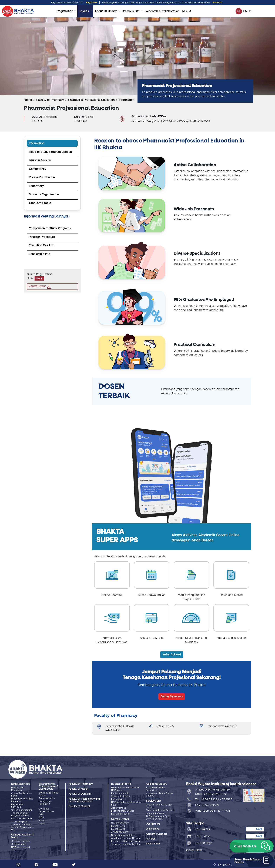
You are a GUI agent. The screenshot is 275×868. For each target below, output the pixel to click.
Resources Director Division (126, 839)
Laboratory (36, 186)
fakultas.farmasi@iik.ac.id (222, 726)
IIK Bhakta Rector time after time (126, 803)
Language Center (155, 813)
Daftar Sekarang (172, 697)
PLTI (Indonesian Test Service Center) (158, 817)
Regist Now (92, 3)
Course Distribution (42, 177)
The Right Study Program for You (20, 813)
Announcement (120, 830)
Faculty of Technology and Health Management (84, 800)
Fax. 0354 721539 (207, 804)
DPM (41, 814)
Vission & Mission (120, 796)
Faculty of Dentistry (80, 794)
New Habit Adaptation (123, 833)
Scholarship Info (39, 254)
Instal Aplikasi (172, 655)
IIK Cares (151, 838)
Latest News (118, 825)
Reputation (117, 799)
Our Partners (153, 823)
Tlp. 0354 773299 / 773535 (214, 798)
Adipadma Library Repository (155, 789)
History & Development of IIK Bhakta (125, 789)
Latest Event (118, 828)
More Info (217, 3)
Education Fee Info (41, 245)
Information (37, 143)
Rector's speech (120, 793)
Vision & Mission (40, 160)
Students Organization (44, 194)
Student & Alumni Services (160, 810)
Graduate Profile (40, 203)
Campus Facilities (21, 840)
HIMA (42, 820)
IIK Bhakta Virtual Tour (21, 847)
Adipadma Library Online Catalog (159, 794)
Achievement (118, 807)
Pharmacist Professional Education (91, 100)
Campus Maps (19, 843)
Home (28, 100)
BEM (41, 817)
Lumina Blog (153, 828)
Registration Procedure (18, 789)
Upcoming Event (120, 822)
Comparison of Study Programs (50, 228)
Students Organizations (46, 810)
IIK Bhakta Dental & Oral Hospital (159, 806)
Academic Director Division (126, 836)
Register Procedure (42, 237)
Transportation (47, 798)
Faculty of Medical (79, 806)
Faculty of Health (78, 789)
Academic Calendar (156, 833)
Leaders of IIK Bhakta (123, 810)
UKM (41, 823)
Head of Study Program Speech (50, 152)
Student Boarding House (49, 794)
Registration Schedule (18, 805)
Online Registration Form (22, 794)
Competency (38, 169)
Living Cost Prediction (45, 802)
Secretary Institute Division (126, 842)
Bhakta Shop (153, 843)
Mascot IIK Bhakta (121, 813)
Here (39, 278)
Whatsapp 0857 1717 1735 (213, 809)
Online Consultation (22, 809)
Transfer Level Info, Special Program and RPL (22, 826)
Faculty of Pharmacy (50, 100)
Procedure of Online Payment (22, 800)
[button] (252, 846)
